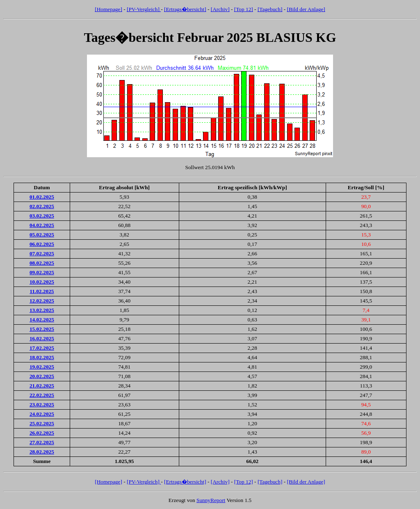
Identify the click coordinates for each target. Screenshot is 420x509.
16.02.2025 (42, 338)
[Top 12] (244, 9)
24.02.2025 (42, 414)
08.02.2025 (42, 263)
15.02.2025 (42, 329)
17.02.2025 (42, 348)
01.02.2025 (42, 197)
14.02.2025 (42, 320)
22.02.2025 (42, 395)
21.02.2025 (42, 386)
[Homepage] (108, 9)
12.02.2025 (42, 301)
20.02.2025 (42, 376)
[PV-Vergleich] (144, 9)
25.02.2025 (42, 423)
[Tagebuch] (270, 9)
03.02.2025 (42, 216)
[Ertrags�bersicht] (185, 9)
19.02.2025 (42, 367)
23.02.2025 (42, 405)
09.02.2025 (42, 272)
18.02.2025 (42, 357)
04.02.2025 (42, 225)
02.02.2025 (42, 206)
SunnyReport (211, 500)
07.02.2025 (42, 253)
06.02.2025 (42, 244)
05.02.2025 (42, 235)
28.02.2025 (42, 452)
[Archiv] (220, 9)
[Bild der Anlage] (306, 9)
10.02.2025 (42, 282)
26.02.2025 (42, 433)
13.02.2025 (42, 310)
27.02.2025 (42, 442)
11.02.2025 (42, 291)
